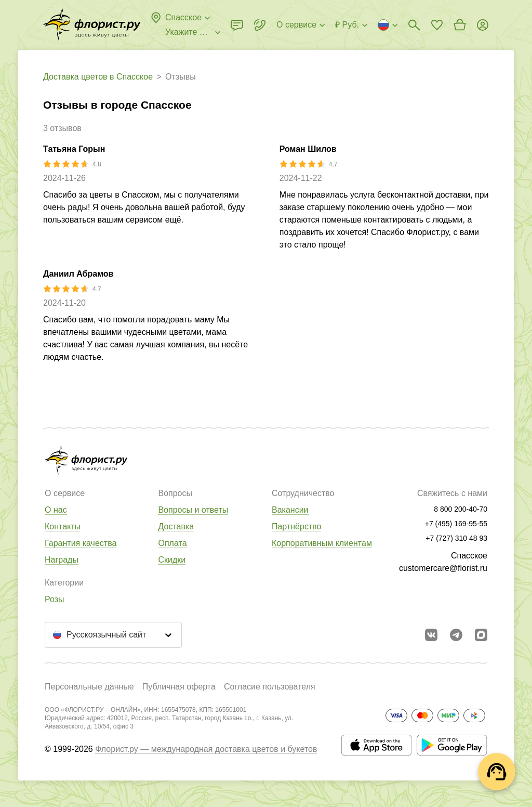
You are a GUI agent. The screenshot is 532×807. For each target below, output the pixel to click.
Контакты (63, 526)
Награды (62, 560)
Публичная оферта (179, 687)
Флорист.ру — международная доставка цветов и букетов (206, 749)
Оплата (172, 543)
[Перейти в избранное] (437, 25)
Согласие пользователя (270, 687)
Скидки (172, 560)
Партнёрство (296, 526)
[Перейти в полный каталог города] (92, 25)
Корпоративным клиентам (322, 543)
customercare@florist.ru (443, 568)
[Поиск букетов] (414, 25)
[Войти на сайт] (483, 25)
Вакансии (290, 510)
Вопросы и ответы (193, 510)
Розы (55, 599)
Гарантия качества (81, 543)
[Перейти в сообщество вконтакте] (431, 635)
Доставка (176, 526)
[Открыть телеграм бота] (456, 635)
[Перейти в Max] (481, 635)
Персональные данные (89, 687)
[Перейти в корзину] (460, 25)
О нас (56, 510)
